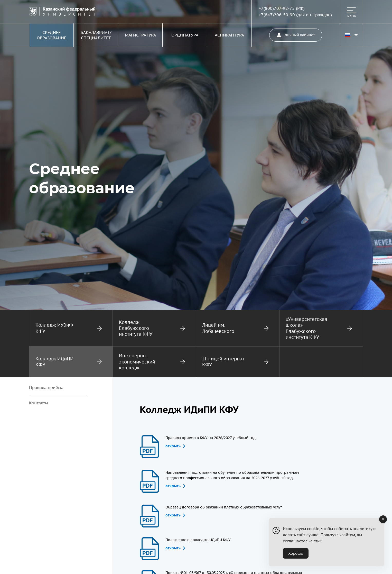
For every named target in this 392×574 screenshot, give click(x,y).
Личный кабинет (296, 35)
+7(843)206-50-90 (277, 15)
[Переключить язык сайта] (351, 35)
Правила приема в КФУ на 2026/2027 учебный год (211, 442)
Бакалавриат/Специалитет (96, 35)
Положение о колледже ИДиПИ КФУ (198, 544)
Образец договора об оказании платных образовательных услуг (224, 511)
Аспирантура (229, 35)
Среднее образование (52, 35)
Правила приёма (46, 387)
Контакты (39, 403)
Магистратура (140, 35)
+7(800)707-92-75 (277, 8)
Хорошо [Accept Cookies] (296, 553)
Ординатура (185, 35)
